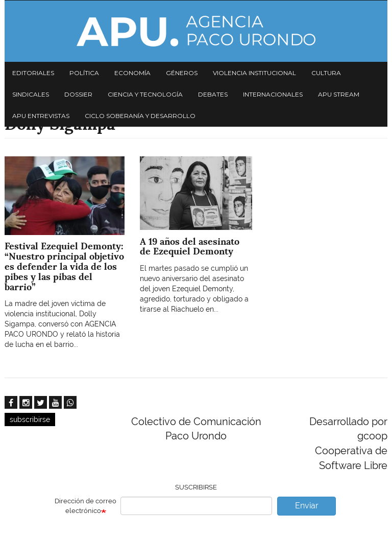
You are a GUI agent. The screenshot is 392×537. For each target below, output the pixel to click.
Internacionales (273, 94)
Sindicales (31, 94)
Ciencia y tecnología (145, 94)
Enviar (307, 506)
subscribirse (30, 419)
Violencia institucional (254, 73)
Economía (132, 73)
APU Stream (339, 94)
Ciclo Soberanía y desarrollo (140, 116)
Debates (213, 94)
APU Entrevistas (41, 116)
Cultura (326, 73)
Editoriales (33, 73)
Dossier (78, 94)
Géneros (182, 73)
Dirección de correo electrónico (85, 506)
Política (84, 73)
